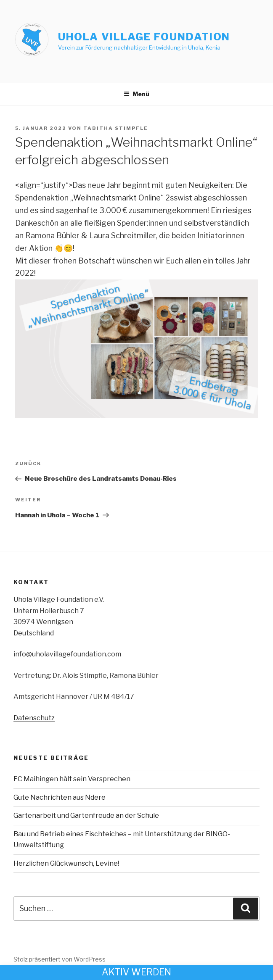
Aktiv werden (136, 972)
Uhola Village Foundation (144, 37)
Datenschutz (34, 718)
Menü (136, 94)
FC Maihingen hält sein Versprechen (72, 779)
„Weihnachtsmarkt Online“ (117, 198)
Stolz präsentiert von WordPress (60, 959)
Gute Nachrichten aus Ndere (60, 797)
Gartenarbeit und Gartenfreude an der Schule (86, 815)
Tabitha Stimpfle (116, 128)
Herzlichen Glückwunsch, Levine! (66, 863)
